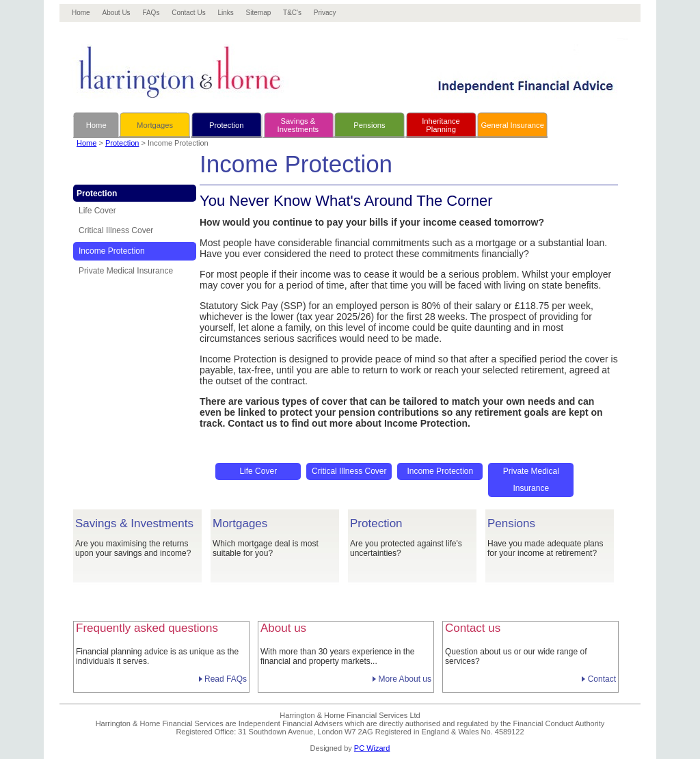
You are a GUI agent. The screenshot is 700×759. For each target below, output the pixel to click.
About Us (116, 13)
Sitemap (259, 13)
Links (225, 13)
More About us (405, 679)
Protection (227, 125)
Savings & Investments (134, 523)
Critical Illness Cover (116, 230)
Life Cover (97, 211)
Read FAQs (226, 679)
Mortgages (155, 125)
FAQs (151, 13)
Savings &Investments (298, 125)
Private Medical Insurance (126, 271)
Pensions (369, 125)
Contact (602, 679)
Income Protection (112, 251)
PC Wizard (372, 748)
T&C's (292, 13)
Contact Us (188, 13)
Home (81, 13)
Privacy (325, 13)
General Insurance (512, 125)
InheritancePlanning (441, 125)
